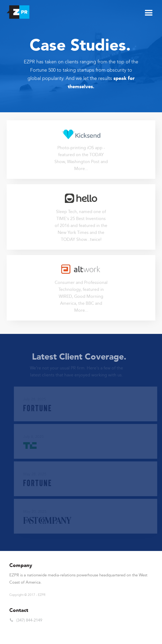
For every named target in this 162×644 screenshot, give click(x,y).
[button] (149, 13)
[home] (17, 11)
